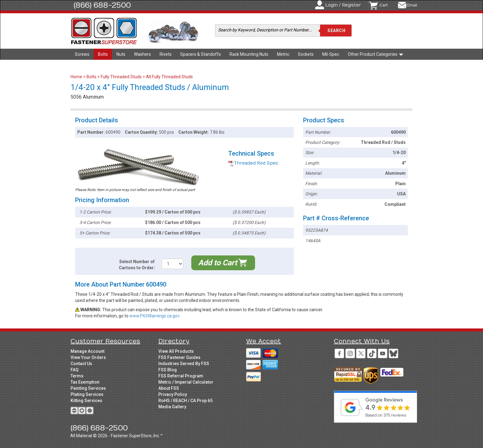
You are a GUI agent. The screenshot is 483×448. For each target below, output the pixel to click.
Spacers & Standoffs (201, 54)
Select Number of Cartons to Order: (137, 265)
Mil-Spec (331, 54)
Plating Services (87, 394)
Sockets (306, 54)
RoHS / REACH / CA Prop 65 (185, 401)
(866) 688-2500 (102, 5)
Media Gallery (172, 407)
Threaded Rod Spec (253, 163)
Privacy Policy (173, 394)
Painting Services (88, 388)
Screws (82, 54)
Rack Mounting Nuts (249, 54)
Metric (283, 54)
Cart (384, 5)
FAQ (75, 370)
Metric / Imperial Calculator (186, 382)
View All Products (176, 351)
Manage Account (87, 351)
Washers (142, 54)
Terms (77, 376)
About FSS (169, 388)
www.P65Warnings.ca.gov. (155, 316)
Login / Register (343, 5)
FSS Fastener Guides (179, 357)
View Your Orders (88, 357)
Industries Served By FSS (184, 364)
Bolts (103, 54)
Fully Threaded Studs (121, 77)
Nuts (121, 54)
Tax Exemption (85, 382)
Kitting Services (86, 401)
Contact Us (81, 364)
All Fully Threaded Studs (169, 77)
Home (77, 77)
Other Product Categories (375, 54)
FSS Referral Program (181, 376)
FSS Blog (168, 370)
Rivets (166, 54)
